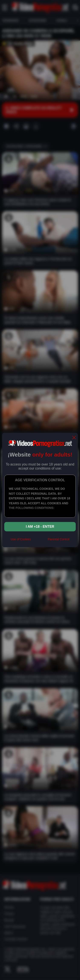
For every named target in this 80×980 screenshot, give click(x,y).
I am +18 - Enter (40, 527)
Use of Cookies (21, 539)
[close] (74, 438)
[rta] (39, 541)
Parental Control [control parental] (59, 539)
